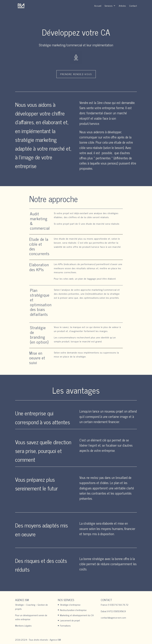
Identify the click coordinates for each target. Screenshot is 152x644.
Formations (65, 625)
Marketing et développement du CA (77, 615)
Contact (133, 6)
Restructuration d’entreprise (73, 610)
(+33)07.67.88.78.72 (118, 605)
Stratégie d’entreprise (70, 605)
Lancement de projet (70, 620)
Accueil (98, 6)
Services (109, 6)
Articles (122, 6)
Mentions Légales (23, 625)
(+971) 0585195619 (116, 611)
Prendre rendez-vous (76, 74)
